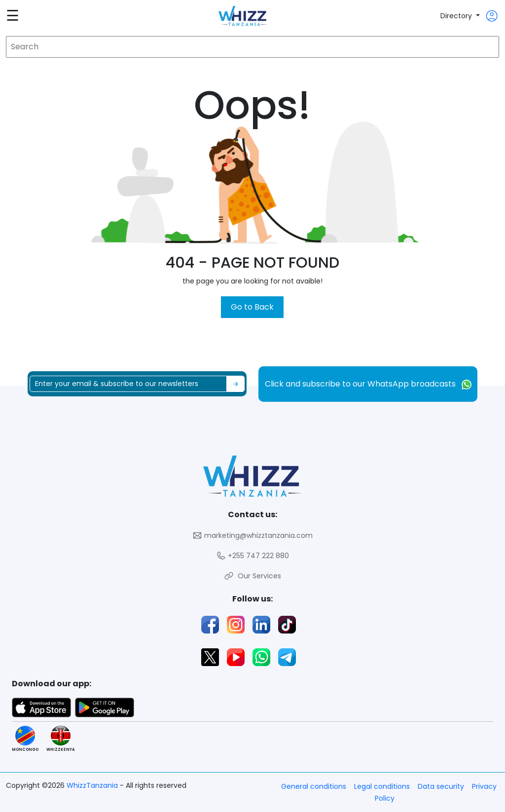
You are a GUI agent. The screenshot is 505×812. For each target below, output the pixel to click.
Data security (441, 786)
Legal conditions (382, 786)
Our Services (252, 576)
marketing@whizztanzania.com (252, 536)
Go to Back (252, 307)
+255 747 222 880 (252, 556)
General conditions (314, 786)
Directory (457, 16)
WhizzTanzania (93, 785)
